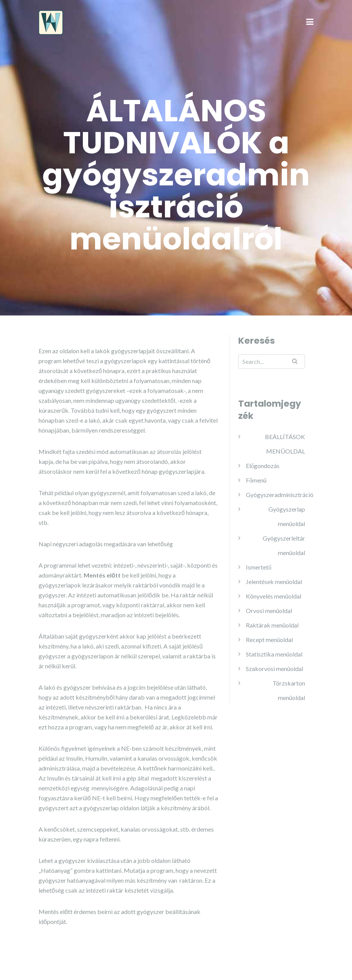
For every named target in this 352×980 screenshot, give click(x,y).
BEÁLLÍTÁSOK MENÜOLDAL (285, 444)
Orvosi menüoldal (269, 611)
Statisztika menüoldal (274, 654)
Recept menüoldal (269, 640)
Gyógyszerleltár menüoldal (284, 545)
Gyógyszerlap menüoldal (287, 516)
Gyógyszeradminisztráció (280, 495)
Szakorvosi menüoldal (274, 669)
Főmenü (256, 480)
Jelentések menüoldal (274, 582)
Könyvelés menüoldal (274, 596)
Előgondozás (263, 466)
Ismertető (259, 567)
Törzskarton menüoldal (289, 690)
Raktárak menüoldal (272, 625)
